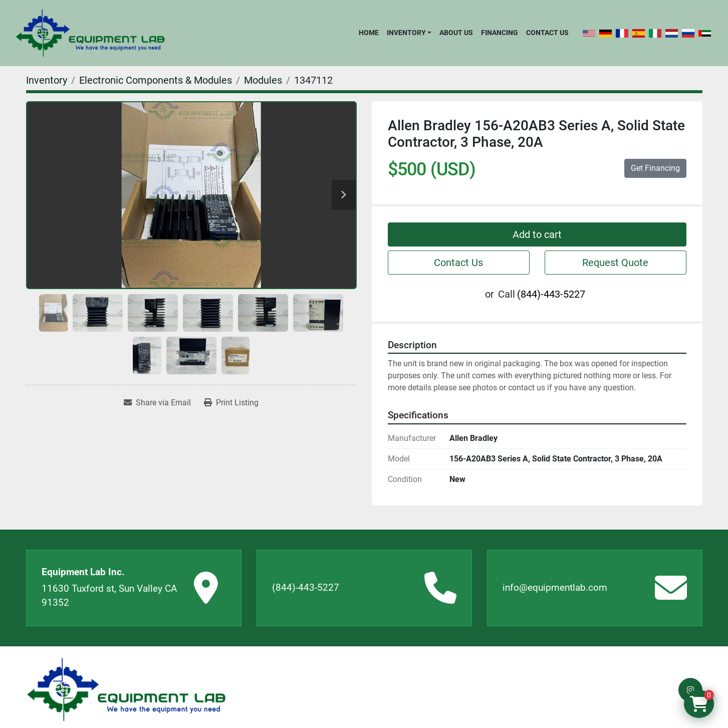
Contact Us (547, 33)
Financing (500, 33)
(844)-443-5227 (551, 294)
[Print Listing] (231, 403)
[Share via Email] (157, 403)
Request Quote (615, 263)
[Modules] (263, 80)
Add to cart (537, 234)
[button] (409, 33)
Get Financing (655, 168)
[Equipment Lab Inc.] (126, 690)
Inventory (406, 33)
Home (369, 33)
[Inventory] (47, 80)
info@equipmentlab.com (555, 587)
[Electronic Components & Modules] (156, 80)
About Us (456, 33)
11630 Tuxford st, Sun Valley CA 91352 (109, 596)
